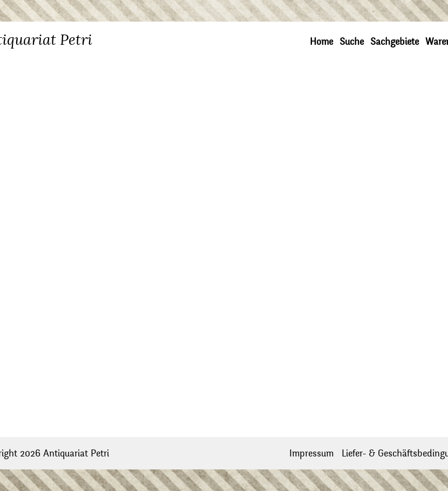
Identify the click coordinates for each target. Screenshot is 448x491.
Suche (352, 42)
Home (321, 42)
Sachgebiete (395, 42)
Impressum (311, 454)
